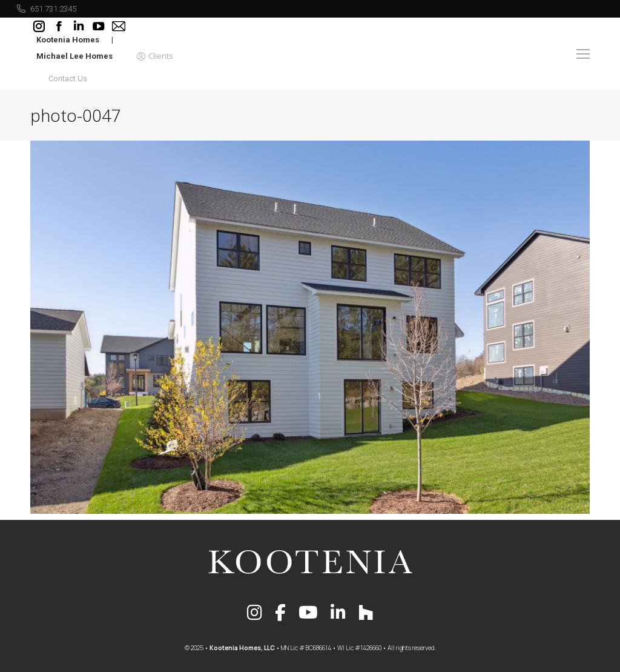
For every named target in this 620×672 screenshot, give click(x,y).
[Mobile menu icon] (583, 54)
